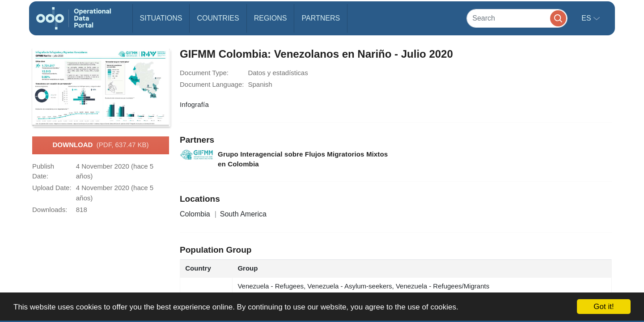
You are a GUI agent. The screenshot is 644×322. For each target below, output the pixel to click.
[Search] (517, 18)
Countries (218, 18)
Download (100, 145)
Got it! (604, 307)
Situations (161, 18)
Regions (271, 18)
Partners (321, 18)
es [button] (587, 18)
